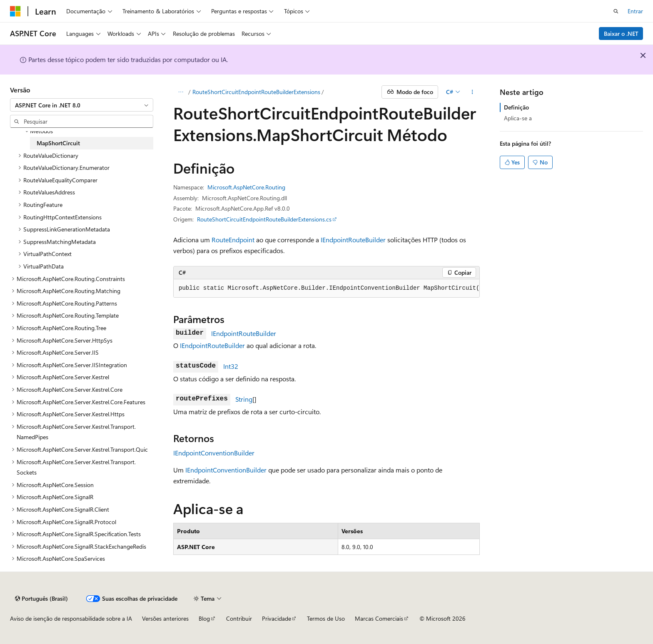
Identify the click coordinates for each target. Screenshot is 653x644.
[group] (326, 288)
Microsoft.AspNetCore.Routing (246, 187)
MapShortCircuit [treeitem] (58, 143)
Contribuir (239, 618)
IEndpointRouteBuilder (353, 240)
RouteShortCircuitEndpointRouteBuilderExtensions (256, 92)
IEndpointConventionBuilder (214, 453)
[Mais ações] (472, 92)
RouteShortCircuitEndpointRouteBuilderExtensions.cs (264, 219)
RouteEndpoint (233, 240)
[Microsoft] (15, 11)
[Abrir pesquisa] (616, 11)
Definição (516, 107)
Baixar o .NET (621, 34)
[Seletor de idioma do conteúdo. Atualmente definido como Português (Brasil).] (41, 599)
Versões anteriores (165, 618)
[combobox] (82, 105)
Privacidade (277, 618)
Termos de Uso (326, 618)
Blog (204, 618)
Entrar (635, 11)
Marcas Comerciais (379, 618)
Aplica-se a (518, 118)
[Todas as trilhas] (181, 92)
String (244, 399)
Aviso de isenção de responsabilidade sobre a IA (71, 618)
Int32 (231, 366)
